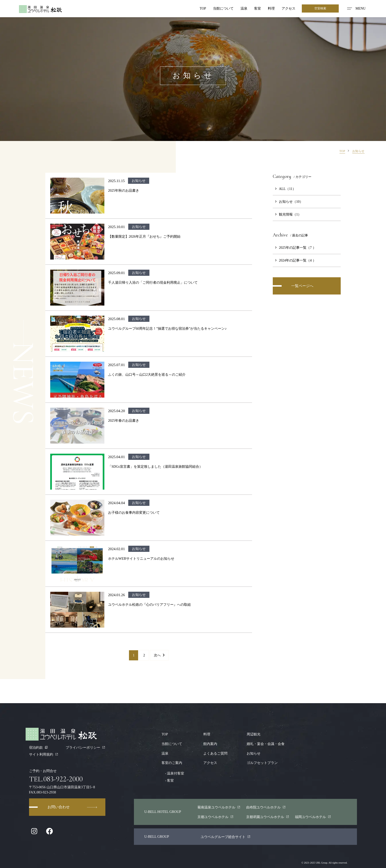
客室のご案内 (172, 762)
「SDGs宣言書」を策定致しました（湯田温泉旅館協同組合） (155, 466)
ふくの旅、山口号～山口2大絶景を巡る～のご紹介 (147, 374)
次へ (159, 655)
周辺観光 (254, 734)
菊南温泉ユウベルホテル (219, 806)
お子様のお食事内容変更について (134, 512)
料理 (271, 9)
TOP (202, 9)
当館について (223, 9)
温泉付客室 (173, 773)
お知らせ (254, 753)
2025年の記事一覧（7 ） (294, 248)
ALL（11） (284, 189)
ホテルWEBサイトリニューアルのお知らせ (141, 558)
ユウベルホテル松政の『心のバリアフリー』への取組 (149, 604)
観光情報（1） (287, 214)
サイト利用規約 (44, 754)
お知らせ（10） (288, 201)
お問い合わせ (73, 807)
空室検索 (320, 9)
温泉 (243, 9)
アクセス (288, 9)
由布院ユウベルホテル (266, 806)
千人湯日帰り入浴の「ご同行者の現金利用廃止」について (153, 282)
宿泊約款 (39, 747)
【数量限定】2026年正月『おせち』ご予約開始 (144, 236)
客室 (257, 9)
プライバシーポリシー (86, 747)
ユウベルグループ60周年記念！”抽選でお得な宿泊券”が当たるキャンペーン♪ (167, 328)
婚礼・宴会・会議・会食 (266, 744)
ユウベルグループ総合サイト (226, 836)
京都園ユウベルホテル (268, 816)
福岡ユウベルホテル (313, 816)
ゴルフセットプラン (262, 762)
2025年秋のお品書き (124, 190)
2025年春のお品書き (124, 420)
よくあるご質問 (216, 753)
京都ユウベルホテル (216, 816)
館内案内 (210, 744)
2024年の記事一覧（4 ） (294, 260)
